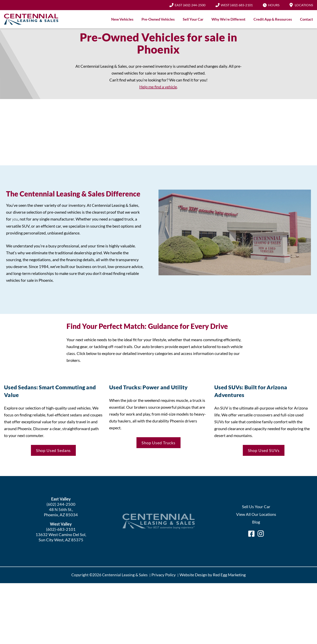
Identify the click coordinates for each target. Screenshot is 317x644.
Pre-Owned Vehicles (158, 19)
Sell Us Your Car (256, 507)
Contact (306, 19)
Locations (304, 5)
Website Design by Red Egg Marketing (213, 575)
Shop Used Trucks (158, 443)
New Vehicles (122, 19)
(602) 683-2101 (237, 5)
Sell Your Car (193, 19)
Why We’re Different (228, 19)
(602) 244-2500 (190, 5)
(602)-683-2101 (61, 529)
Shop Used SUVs (264, 450)
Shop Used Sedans (53, 450)
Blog (256, 522)
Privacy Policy (164, 575)
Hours (274, 5)
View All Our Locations (256, 514)
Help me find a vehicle (158, 87)
